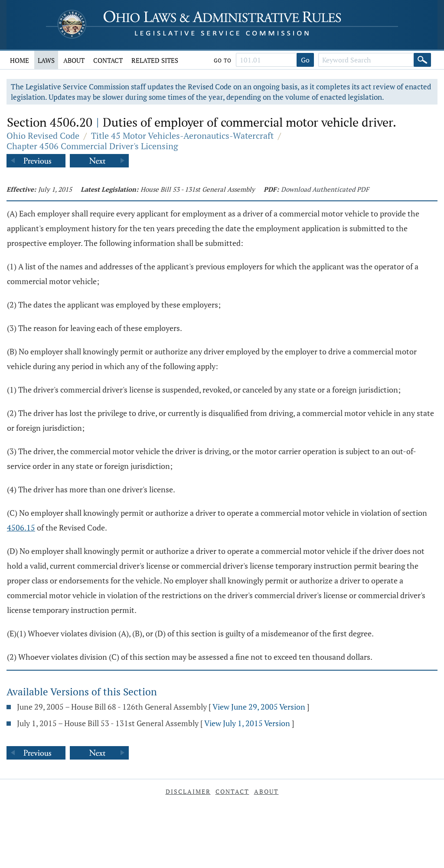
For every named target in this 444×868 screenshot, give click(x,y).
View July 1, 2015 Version (247, 723)
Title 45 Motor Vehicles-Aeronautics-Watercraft (182, 136)
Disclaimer (188, 791)
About (74, 60)
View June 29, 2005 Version (259, 707)
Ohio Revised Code (43, 136)
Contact (108, 60)
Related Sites (155, 60)
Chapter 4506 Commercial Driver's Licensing (92, 146)
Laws (46, 60)
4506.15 (21, 527)
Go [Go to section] (305, 60)
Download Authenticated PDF (325, 189)
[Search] (422, 60)
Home (20, 60)
